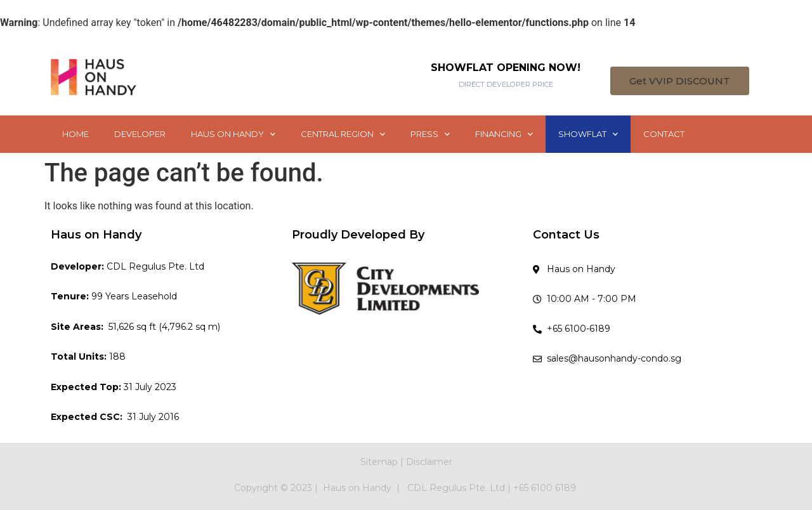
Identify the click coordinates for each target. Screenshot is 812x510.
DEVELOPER (140, 134)
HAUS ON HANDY (233, 134)
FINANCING (504, 134)
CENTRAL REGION (343, 134)
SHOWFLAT (588, 134)
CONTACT (664, 134)
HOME (75, 134)
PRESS (430, 134)
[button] (680, 81)
